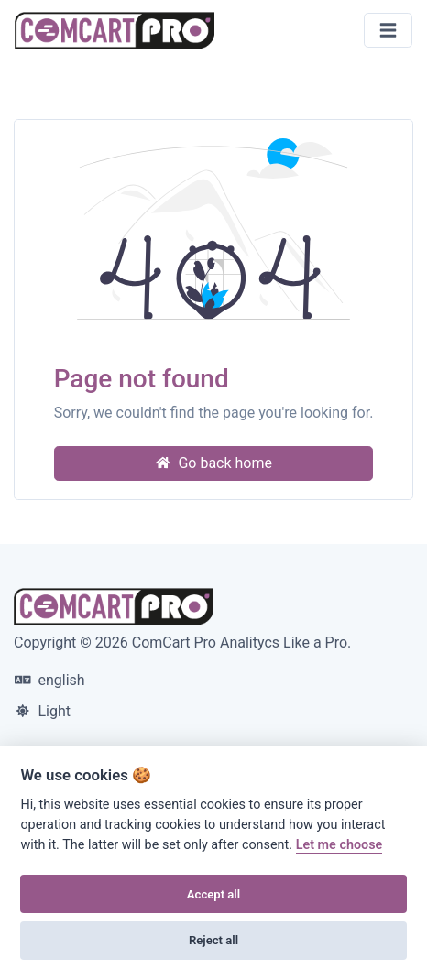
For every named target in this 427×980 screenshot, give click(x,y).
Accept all (213, 894)
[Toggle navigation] (388, 31)
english (50, 680)
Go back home (213, 463)
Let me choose (339, 845)
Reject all (213, 940)
